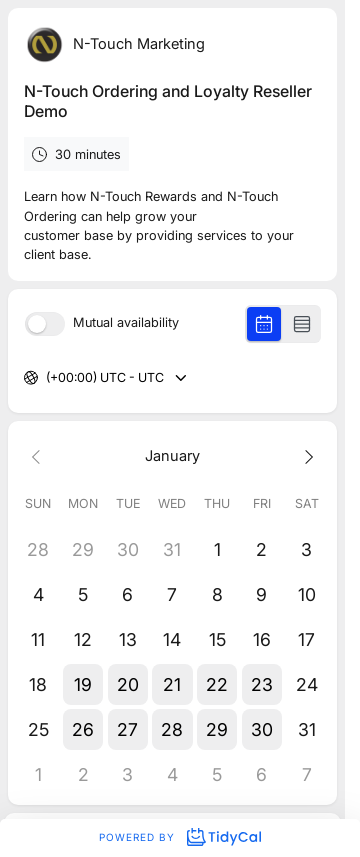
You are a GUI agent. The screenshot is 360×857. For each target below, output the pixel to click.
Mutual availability (126, 323)
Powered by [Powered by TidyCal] (180, 837)
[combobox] (47, 378)
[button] (83, 684)
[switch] (45, 324)
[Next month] (306, 455)
